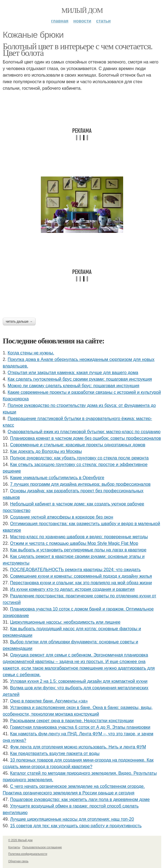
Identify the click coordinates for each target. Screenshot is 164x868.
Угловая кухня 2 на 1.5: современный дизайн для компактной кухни (79, 681)
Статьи (104, 21)
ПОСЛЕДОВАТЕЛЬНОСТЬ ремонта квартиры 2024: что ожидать (75, 570)
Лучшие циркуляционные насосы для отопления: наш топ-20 (72, 819)
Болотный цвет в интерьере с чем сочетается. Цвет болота (78, 50)
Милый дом (82, 11)
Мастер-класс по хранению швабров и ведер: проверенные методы (79, 537)
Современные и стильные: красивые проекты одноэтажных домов (78, 445)
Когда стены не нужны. (31, 353)
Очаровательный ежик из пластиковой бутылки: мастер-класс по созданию (84, 432)
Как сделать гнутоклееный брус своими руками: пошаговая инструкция (80, 379)
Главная (60, 21)
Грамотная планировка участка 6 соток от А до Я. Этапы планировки (80, 727)
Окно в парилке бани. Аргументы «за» (49, 701)
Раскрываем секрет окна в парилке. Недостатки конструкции (72, 721)
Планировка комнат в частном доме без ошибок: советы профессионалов (86, 438)
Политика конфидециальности (28, 854)
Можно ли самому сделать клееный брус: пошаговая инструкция (73, 386)
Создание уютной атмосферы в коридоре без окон (62, 517)
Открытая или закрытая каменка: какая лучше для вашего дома (73, 373)
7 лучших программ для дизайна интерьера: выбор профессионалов (80, 484)
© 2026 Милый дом (20, 840)
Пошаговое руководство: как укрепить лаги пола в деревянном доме (80, 799)
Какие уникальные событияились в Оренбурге (57, 478)
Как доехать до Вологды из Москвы (46, 451)
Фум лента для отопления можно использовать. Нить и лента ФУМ (78, 747)
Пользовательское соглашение (42, 847)
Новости (82, 21)
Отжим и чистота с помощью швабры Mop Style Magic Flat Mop (74, 543)
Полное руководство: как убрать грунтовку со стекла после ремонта (79, 458)
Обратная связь (18, 861)
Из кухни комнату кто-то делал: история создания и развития (72, 589)
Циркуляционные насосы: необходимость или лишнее (65, 622)
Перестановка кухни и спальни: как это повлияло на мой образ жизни (81, 583)
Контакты (14, 847)
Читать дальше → (19, 322)
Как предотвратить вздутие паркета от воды (55, 753)
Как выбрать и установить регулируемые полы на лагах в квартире (78, 550)
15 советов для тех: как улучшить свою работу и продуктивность (76, 826)
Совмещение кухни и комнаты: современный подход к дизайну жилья (81, 576)
